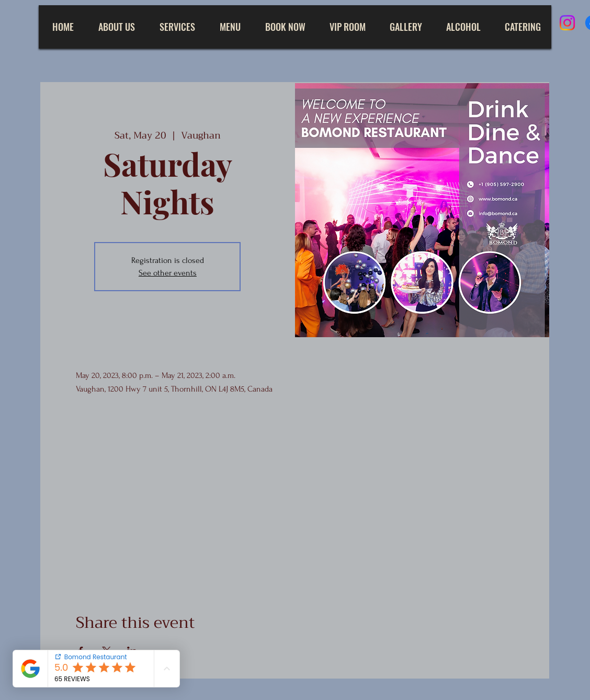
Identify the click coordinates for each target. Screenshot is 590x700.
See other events (168, 273)
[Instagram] (567, 23)
